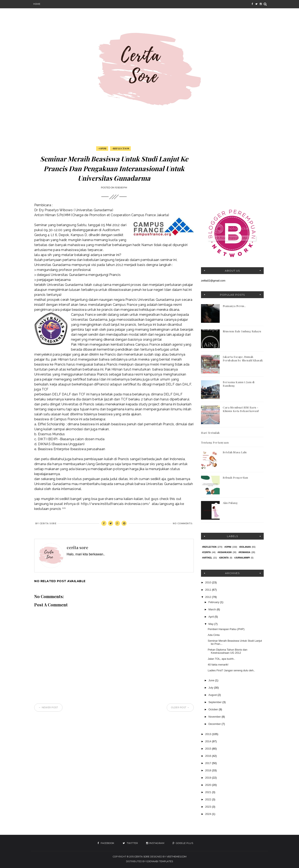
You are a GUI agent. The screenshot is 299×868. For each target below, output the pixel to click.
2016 (209, 756)
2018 (209, 770)
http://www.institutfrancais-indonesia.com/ (115, 504)
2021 (209, 792)
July (211, 688)
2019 (209, 778)
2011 (209, 590)
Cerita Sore (142, 857)
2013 (209, 734)
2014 (209, 741)
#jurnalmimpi (242, 558)
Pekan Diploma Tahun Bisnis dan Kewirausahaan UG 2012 (227, 651)
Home (37, 4)
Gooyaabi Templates (160, 861)
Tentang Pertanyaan (215, 442)
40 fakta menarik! (218, 665)
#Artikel (207, 558)
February (214, 602)
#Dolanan (245, 547)
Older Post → (180, 707)
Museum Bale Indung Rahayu (242, 331)
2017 (209, 763)
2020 (209, 785)
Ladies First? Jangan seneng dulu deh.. (231, 670)
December (215, 724)
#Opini (102, 148)
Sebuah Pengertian (235, 477)
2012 (209, 597)
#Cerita (206, 552)
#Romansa (244, 552)
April (212, 617)
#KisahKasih (225, 552)
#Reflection (121, 148)
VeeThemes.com (176, 857)
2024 (209, 814)
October (214, 709)
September (215, 702)
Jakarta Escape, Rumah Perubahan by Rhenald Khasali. (243, 358)
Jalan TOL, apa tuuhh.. (221, 659)
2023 (209, 807)
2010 (209, 582)
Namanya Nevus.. (234, 306)
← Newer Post (48, 707)
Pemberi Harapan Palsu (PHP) (226, 629)
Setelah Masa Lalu (235, 452)
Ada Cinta (214, 635)
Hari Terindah (210, 433)
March (213, 609)
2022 (209, 799)
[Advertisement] (232, 173)
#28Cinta (224, 558)
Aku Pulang (230, 503)
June (212, 680)
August (213, 695)
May (211, 624)
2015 (209, 749)
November (215, 717)
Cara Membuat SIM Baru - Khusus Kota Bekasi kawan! (241, 409)
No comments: (183, 524)
